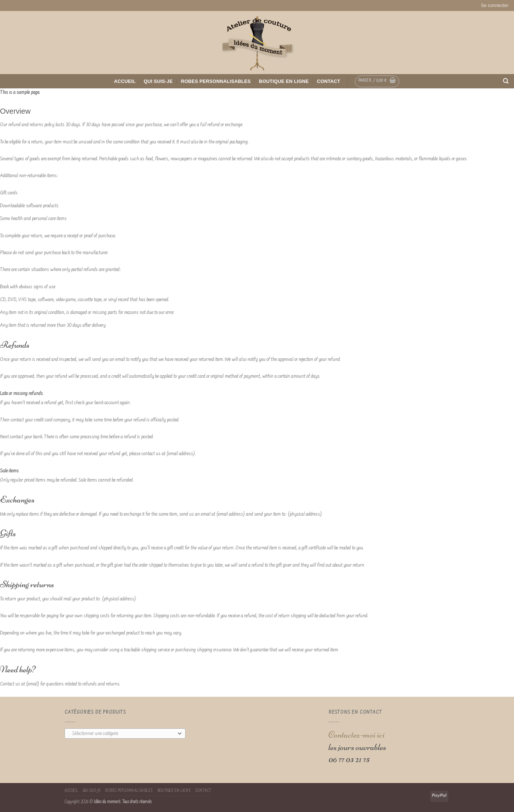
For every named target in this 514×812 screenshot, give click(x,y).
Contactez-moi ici (357, 734)
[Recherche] (506, 81)
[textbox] (123, 734)
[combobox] (125, 734)
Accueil (125, 81)
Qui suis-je (158, 81)
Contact (329, 81)
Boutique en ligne (284, 81)
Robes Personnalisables (216, 81)
